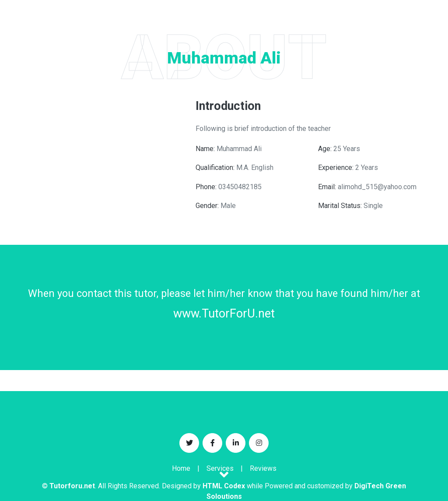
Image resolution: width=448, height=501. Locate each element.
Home (181, 468)
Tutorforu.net (72, 486)
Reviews (263, 468)
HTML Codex (224, 486)
